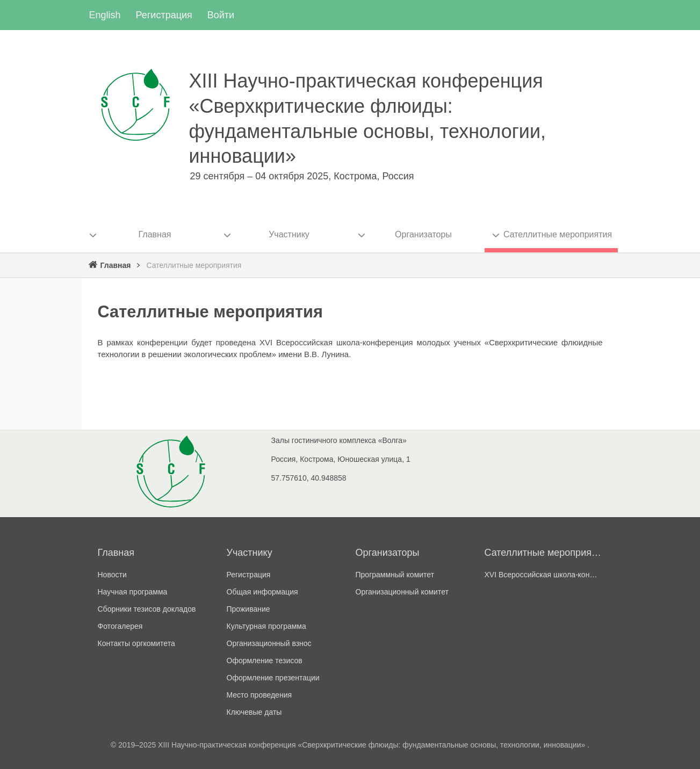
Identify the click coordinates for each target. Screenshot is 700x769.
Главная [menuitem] (155, 234)
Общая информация (262, 592)
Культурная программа (266, 626)
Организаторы (388, 553)
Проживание (248, 609)
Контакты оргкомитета (136, 643)
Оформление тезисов (265, 661)
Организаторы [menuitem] (423, 234)
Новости (112, 575)
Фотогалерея (120, 626)
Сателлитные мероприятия (544, 553)
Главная (116, 265)
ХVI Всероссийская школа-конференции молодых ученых (544, 575)
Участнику (250, 553)
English (105, 15)
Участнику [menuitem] (289, 234)
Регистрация (164, 15)
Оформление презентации (273, 678)
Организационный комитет (402, 592)
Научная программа (133, 592)
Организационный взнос (269, 643)
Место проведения (259, 695)
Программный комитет (395, 575)
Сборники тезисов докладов (147, 609)
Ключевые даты (254, 712)
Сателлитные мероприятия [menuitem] (558, 234)
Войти (221, 15)
